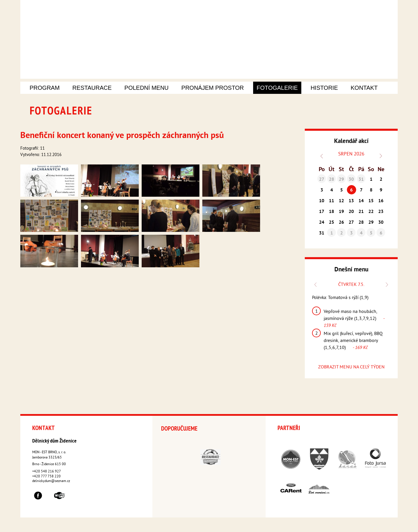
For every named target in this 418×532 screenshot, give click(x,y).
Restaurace (92, 88)
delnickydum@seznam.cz (51, 481)
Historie (324, 88)
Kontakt (364, 88)
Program (45, 88)
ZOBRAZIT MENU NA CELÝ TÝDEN (351, 367)
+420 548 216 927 (47, 472)
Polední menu (147, 88)
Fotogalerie (277, 88)
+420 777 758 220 (46, 477)
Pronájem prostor (213, 88)
